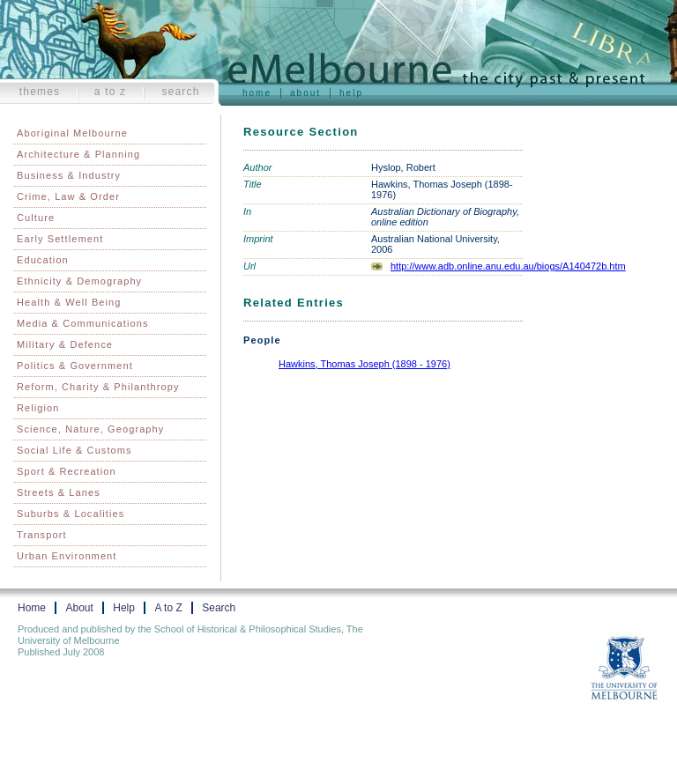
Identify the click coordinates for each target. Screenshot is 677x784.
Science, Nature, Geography (90, 429)
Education (43, 260)
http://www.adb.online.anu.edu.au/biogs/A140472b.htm (508, 266)
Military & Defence (65, 344)
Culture (36, 218)
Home (257, 93)
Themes (40, 92)
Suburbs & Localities (71, 514)
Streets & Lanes (59, 492)
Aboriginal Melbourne (72, 133)
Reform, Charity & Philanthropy (98, 387)
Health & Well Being (69, 302)
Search (180, 92)
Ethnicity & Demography (79, 281)
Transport (42, 535)
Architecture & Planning (78, 154)
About (305, 93)
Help (351, 93)
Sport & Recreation (67, 471)
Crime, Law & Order (68, 196)
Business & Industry (69, 175)
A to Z (111, 92)
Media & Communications (83, 323)
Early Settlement (60, 239)
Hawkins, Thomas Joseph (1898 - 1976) (365, 364)
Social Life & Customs (74, 450)
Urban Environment (67, 556)
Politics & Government (75, 366)
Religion (38, 408)
